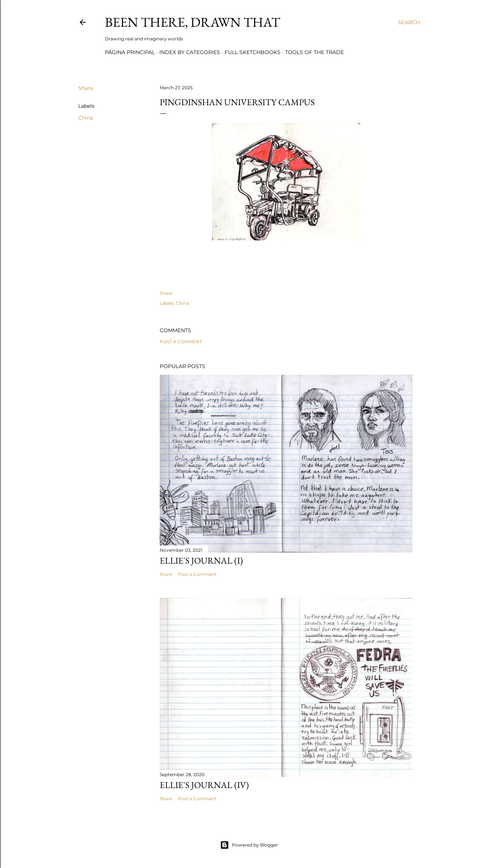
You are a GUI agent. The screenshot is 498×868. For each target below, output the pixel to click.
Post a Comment (181, 342)
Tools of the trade (314, 52)
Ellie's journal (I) (201, 560)
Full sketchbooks (253, 52)
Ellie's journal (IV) (204, 785)
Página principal (130, 52)
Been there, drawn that (192, 22)
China (86, 118)
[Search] (409, 22)
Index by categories (190, 52)
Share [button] (86, 88)
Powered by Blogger (249, 845)
